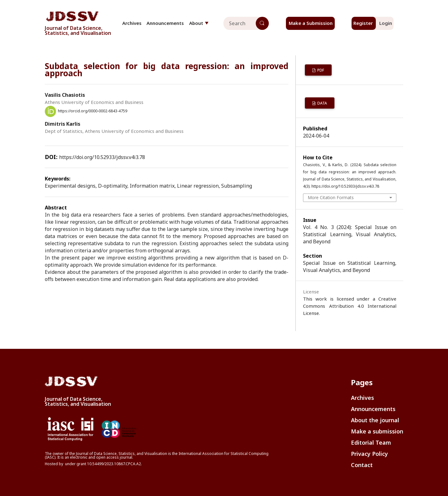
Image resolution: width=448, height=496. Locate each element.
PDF (320, 70)
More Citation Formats (331, 197)
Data (322, 103)
